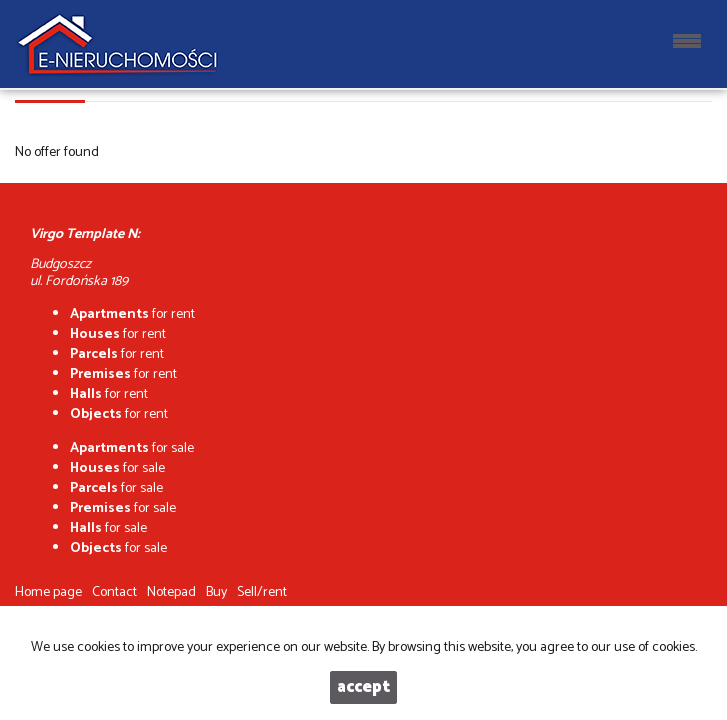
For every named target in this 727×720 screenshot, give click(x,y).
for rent (132, 314)
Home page (48, 592)
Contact (114, 592)
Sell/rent (262, 592)
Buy (216, 592)
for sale (132, 448)
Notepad (171, 592)
